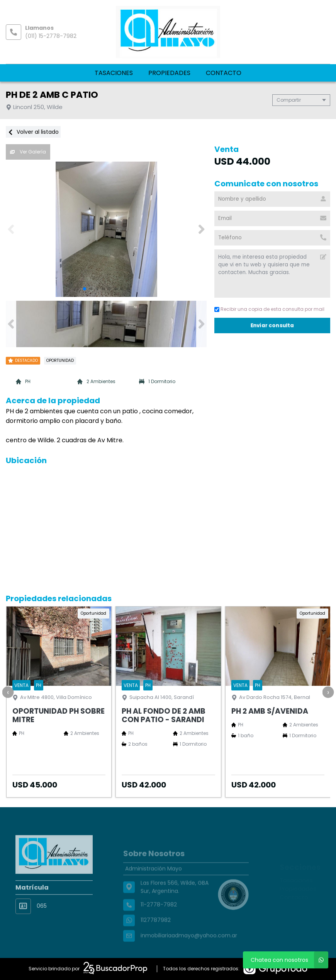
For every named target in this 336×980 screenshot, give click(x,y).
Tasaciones (114, 73)
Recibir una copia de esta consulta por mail (269, 309)
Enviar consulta (272, 325)
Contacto (224, 73)
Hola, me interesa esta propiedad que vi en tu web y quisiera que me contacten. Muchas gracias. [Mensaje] (272, 274)
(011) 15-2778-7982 (51, 36)
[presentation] (8, 692)
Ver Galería (28, 152)
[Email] (272, 218)
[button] (201, 229)
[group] (106, 229)
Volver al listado (33, 132)
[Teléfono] (272, 238)
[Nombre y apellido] (272, 199)
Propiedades (169, 73)
